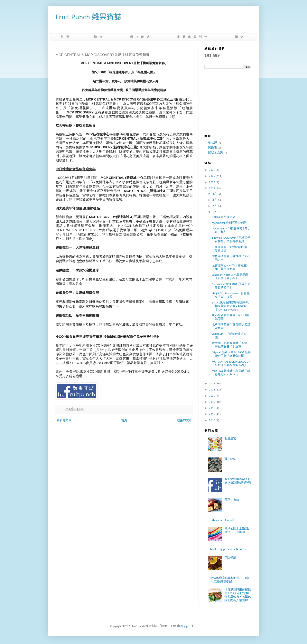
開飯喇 (213, 148)
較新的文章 (64, 421)
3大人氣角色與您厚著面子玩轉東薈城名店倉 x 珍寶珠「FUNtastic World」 (230, 306)
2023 (212, 189)
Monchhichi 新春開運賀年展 (229, 223)
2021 (212, 390)
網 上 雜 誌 (140, 37)
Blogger (185, 626)
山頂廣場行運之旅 (224, 217)
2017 (212, 414)
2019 (212, 402)
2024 (212, 183)
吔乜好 (213, 143)
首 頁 (65, 37)
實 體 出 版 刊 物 (192, 37)
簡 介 (98, 37)
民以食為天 (215, 153)
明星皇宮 (230, 439)
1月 (215, 212)
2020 (212, 396)
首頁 (124, 421)
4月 (215, 194)
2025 (212, 176)
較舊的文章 (184, 421)
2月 (215, 206)
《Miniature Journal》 (223, 520)
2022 (212, 384)
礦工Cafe (230, 459)
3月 (215, 200)
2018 (212, 408)
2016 (212, 421)
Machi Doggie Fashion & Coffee (229, 549)
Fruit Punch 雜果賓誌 (89, 18)
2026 (212, 170)
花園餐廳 (230, 558)
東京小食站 (232, 500)
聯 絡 (239, 37)
